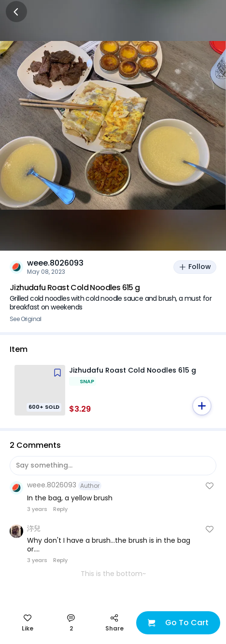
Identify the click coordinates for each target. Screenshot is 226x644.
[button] (202, 406)
